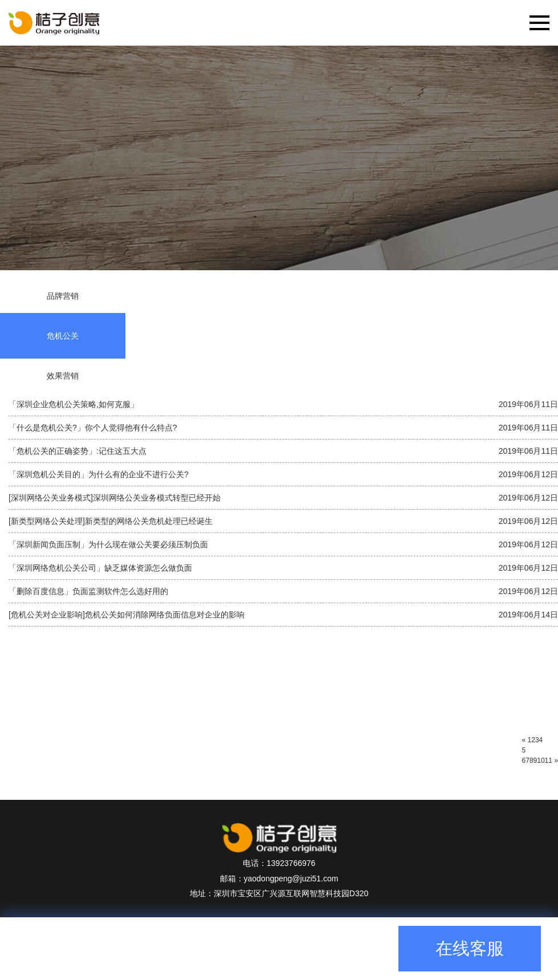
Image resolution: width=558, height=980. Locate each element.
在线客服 (470, 948)
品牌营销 (63, 296)
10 (541, 761)
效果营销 (63, 376)
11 (549, 761)
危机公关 (63, 336)
